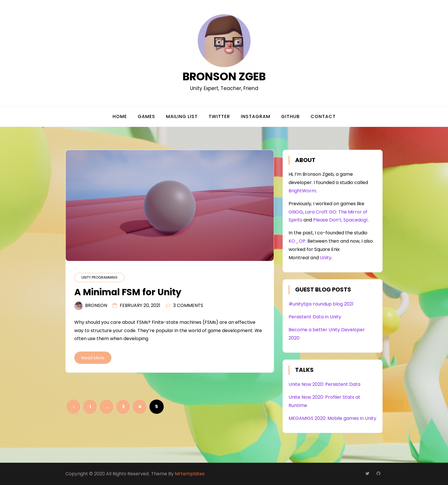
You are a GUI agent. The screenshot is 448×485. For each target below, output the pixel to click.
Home (120, 116)
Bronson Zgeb (224, 76)
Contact (323, 116)
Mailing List (182, 116)
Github (290, 116)
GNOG (296, 212)
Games (146, 116)
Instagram (256, 116)
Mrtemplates (190, 474)
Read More (93, 358)
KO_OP (297, 241)
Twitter (219, 116)
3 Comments (188, 305)
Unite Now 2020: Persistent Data (324, 384)
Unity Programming (99, 277)
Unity (326, 258)
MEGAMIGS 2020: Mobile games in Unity (332, 418)
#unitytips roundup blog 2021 (321, 304)
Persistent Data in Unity (315, 317)
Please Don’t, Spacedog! (340, 220)
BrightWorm (302, 191)
